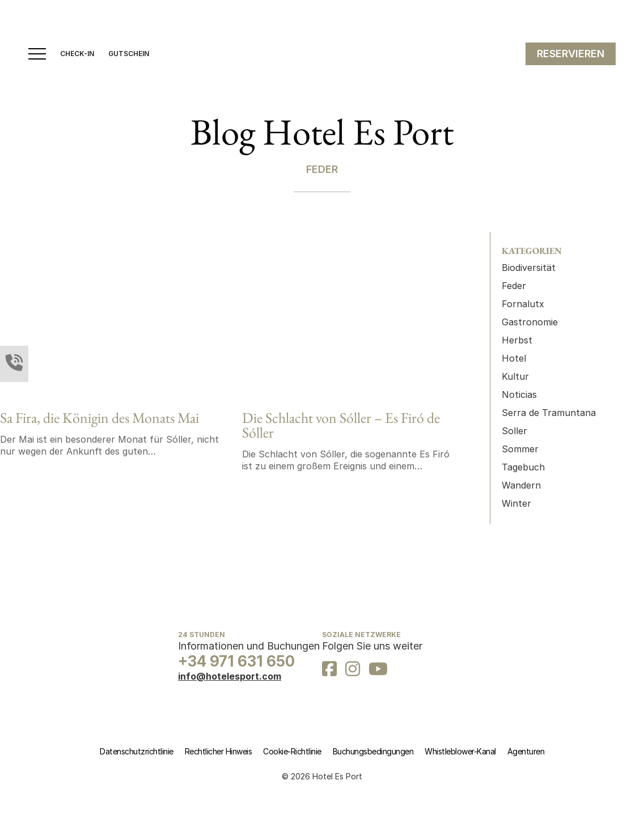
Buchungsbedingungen (373, 751)
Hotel (514, 358)
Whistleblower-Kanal (460, 751)
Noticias (519, 394)
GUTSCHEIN (129, 54)
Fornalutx (523, 304)
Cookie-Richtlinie (292, 751)
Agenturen (526, 751)
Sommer (520, 449)
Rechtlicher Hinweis (219, 751)
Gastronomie (530, 322)
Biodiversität (529, 268)
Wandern (521, 485)
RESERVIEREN (571, 54)
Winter (516, 503)
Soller (514, 431)
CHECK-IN (77, 54)
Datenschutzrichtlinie (137, 751)
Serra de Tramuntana (549, 413)
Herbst (517, 340)
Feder (514, 286)
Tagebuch (523, 467)
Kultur (515, 376)
